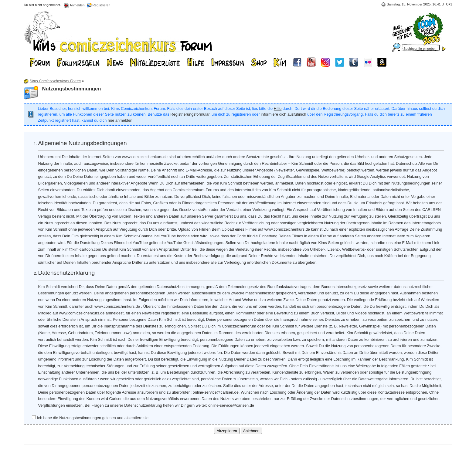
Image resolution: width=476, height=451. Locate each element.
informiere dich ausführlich (283, 114)
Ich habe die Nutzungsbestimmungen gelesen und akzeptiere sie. (91, 418)
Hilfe (278, 109)
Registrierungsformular (190, 114)
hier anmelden (120, 120)
